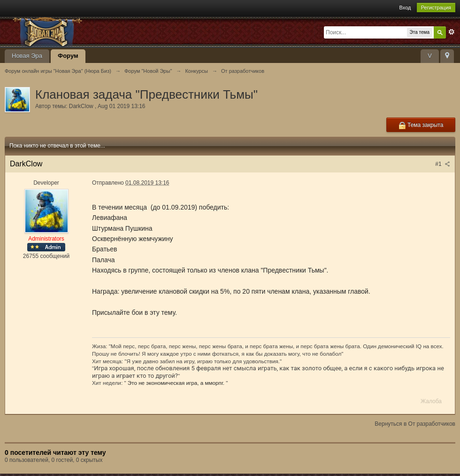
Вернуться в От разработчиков (415, 424)
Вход (405, 8)
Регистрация (436, 8)
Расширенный (452, 32)
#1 (443, 164)
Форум (68, 56)
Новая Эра (27, 56)
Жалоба (431, 401)
